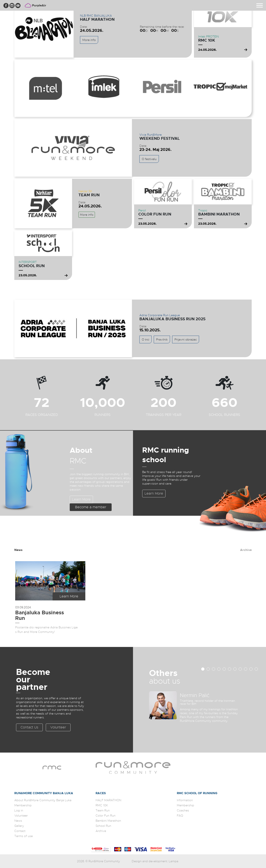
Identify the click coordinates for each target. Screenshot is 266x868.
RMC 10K (207, 40)
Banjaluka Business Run (40, 615)
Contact (20, 831)
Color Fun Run (155, 214)
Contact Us (29, 727)
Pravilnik (162, 339)
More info (89, 40)
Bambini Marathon (219, 214)
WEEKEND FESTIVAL (160, 138)
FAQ (180, 816)
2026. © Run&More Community (99, 861)
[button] (203, 669)
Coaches (183, 810)
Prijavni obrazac (186, 339)
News (18, 550)
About (81, 450)
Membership (23, 805)
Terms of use (24, 836)
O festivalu (149, 159)
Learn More (81, 500)
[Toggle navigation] (260, 5)
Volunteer (58, 727)
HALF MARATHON (97, 19)
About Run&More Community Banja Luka (43, 800)
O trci (146, 339)
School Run (32, 266)
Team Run (89, 195)
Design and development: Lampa (155, 861)
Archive (246, 550)
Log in (19, 810)
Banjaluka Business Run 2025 (172, 319)
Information (185, 800)
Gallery (19, 826)
